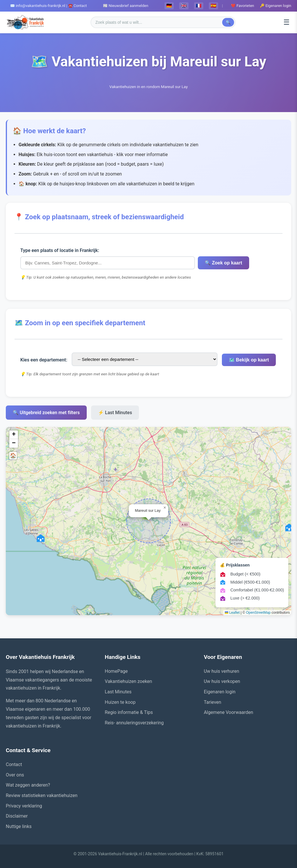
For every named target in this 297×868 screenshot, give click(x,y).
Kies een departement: (44, 360)
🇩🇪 (169, 6)
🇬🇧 (184, 6)
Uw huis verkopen (222, 681)
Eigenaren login (220, 692)
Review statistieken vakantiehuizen (42, 795)
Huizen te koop (120, 702)
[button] (41, 538)
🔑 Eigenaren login (276, 6)
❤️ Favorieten (242, 6)
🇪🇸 (213, 6)
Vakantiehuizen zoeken (128, 681)
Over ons (15, 775)
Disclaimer (17, 816)
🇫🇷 (199, 6)
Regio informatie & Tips (129, 712)
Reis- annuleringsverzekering (134, 723)
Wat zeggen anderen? (28, 785)
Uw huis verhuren (222, 671)
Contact (14, 764)
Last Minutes (118, 692)
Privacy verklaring (24, 806)
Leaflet (232, 613)
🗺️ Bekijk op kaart (248, 360)
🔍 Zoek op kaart (223, 263)
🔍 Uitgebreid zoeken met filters (46, 413)
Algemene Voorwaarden (229, 712)
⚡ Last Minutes (115, 413)
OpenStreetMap (258, 613)
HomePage (116, 671)
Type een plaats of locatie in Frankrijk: (60, 250)
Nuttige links (19, 826)
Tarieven (213, 702)
